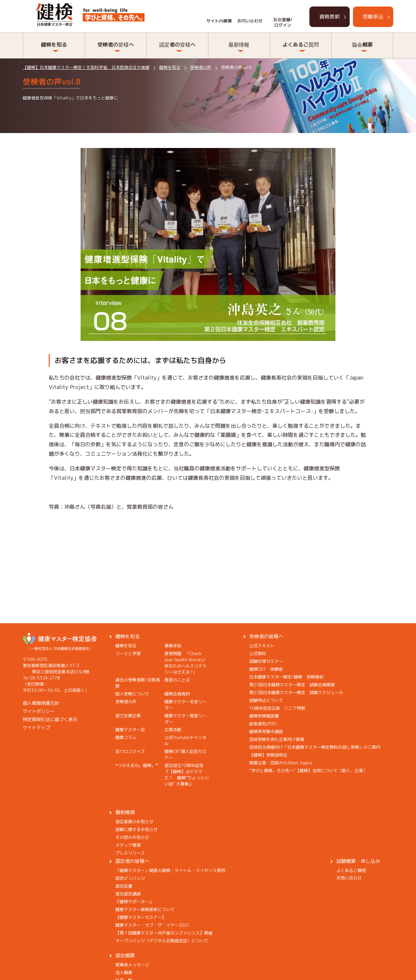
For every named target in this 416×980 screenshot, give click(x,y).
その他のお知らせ (132, 837)
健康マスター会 (130, 730)
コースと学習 (128, 653)
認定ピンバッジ (130, 878)
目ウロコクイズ (130, 751)
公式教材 (258, 653)
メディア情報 (128, 845)
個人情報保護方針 (41, 703)
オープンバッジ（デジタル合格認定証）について (162, 941)
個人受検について (132, 694)
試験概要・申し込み (358, 861)
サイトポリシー (39, 711)
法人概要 (124, 973)
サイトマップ (36, 727)
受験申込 (373, 17)
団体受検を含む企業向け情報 (277, 739)
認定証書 (124, 886)
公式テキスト (262, 646)
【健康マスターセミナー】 (141, 917)
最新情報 (239, 45)
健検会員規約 (177, 694)
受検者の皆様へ (116, 45)
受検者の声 (126, 702)
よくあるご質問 (301, 45)
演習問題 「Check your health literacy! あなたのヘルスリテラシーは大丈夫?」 (187, 663)
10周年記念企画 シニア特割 (277, 708)
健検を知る (54, 45)
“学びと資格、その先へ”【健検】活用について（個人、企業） (308, 771)
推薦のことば (177, 680)
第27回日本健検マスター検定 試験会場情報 (292, 685)
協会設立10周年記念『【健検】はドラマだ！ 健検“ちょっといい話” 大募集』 (187, 775)
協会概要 (362, 45)
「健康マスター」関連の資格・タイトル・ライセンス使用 (170, 870)
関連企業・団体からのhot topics (281, 763)
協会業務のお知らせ (134, 822)
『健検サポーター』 (134, 902)
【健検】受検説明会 (268, 755)
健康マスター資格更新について (145, 909)
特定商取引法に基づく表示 (50, 719)
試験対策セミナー (266, 661)
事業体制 (173, 646)
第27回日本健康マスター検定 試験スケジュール (296, 692)
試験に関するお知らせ (136, 829)
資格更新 (330, 17)
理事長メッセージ (132, 965)
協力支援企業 (128, 716)
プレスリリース (130, 853)
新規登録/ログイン (283, 22)
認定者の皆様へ (177, 45)
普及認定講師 (128, 894)
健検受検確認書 (264, 716)
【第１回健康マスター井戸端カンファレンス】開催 (164, 933)
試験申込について (266, 700)
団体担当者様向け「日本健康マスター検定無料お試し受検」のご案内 (315, 747)
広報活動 (173, 730)
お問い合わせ (250, 21)
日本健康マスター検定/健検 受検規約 (286, 677)
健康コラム (126, 737)
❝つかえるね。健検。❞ (137, 765)
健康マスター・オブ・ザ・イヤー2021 (152, 925)
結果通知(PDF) (263, 724)
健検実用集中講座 (266, 732)
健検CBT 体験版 (266, 669)
